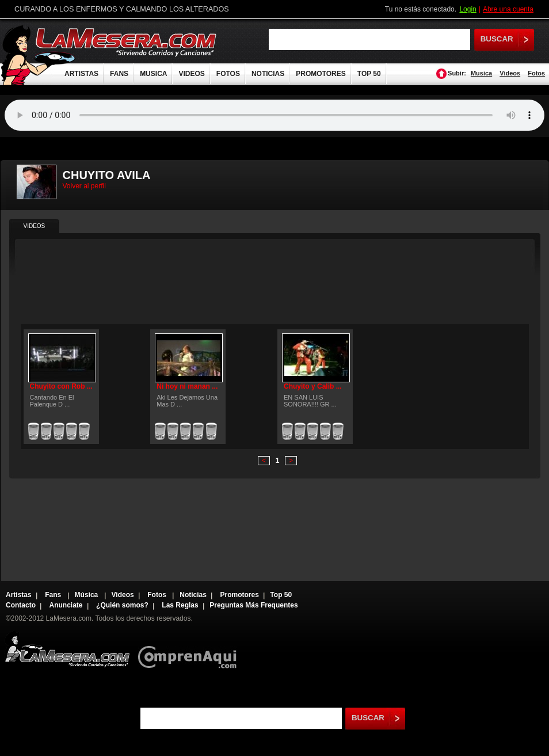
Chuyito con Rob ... (61, 386)
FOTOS (228, 74)
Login (468, 9)
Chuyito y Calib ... (313, 386)
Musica (481, 73)
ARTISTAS (81, 74)
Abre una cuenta (508, 9)
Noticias (193, 595)
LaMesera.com (127, 42)
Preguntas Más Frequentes (253, 605)
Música (87, 595)
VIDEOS (191, 74)
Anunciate (66, 605)
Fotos (536, 73)
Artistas (19, 595)
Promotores (239, 595)
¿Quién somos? (122, 605)
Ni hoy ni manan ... (187, 386)
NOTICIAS (268, 74)
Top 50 (281, 595)
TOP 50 (369, 74)
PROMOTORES (321, 74)
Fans (54, 595)
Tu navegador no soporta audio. (274, 115)
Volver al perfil (84, 186)
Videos (510, 73)
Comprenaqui (190, 649)
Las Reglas (180, 605)
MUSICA (153, 74)
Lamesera (67, 649)
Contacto (21, 605)
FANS (119, 74)
